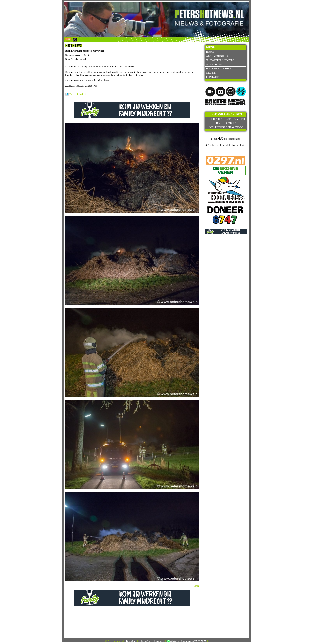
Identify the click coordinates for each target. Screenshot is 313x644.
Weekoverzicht (217, 64)
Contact (212, 77)
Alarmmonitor (217, 56)
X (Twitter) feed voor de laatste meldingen (226, 145)
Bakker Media (226, 123)
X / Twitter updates (220, 60)
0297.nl (211, 73)
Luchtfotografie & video (226, 119)
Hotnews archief (218, 69)
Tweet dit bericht (78, 94)
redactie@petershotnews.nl (152, 641)
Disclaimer (131, 641)
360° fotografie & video (226, 127)
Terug (196, 586)
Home (210, 52)
